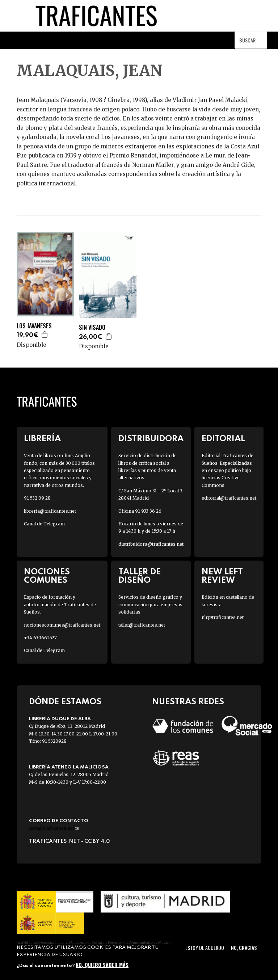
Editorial (223, 439)
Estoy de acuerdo (205, 948)
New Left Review (222, 576)
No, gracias (244, 948)
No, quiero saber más (102, 965)
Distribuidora (151, 439)
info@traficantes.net (54, 828)
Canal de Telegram (44, 524)
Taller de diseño (140, 576)
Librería (42, 439)
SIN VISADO (92, 327)
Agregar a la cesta (45, 335)
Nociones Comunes (47, 576)
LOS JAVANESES (34, 326)
